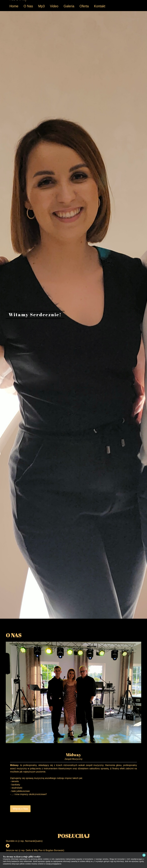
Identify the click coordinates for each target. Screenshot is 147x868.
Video (54, 6)
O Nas (28, 6)
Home (14, 6)
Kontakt (100, 6)
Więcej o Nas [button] (20, 809)
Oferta (84, 6)
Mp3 (41, 6)
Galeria (69, 6)
